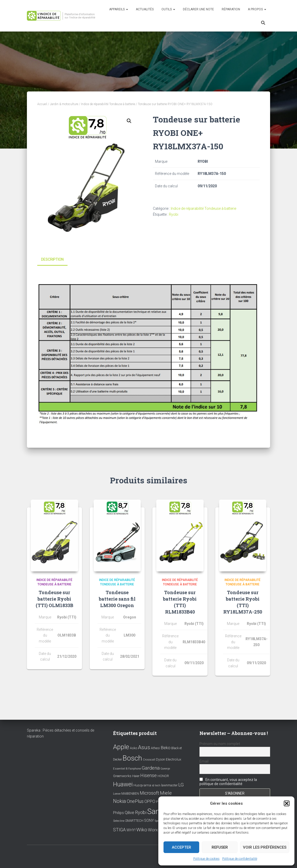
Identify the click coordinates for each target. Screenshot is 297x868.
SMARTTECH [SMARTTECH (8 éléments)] (134, 820)
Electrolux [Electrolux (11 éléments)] (174, 759)
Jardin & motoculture (64, 104)
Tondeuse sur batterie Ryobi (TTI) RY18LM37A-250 (243, 601)
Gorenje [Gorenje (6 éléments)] (165, 768)
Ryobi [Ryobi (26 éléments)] (141, 812)
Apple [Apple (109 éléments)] (121, 746)
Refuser (220, 847)
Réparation (231, 9)
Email (204, 761)
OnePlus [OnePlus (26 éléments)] (135, 801)
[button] (287, 803)
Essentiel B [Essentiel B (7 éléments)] (120, 768)
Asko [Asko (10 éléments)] (133, 747)
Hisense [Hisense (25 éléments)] (148, 775)
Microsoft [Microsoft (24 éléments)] (149, 793)
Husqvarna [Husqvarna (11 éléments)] (142, 785)
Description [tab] (52, 259)
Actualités (145, 9)
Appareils (119, 9)
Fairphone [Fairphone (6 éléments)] (135, 768)
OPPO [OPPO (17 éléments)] (150, 801)
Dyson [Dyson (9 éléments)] (161, 759)
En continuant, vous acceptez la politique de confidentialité (228, 781)
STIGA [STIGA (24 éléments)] (119, 829)
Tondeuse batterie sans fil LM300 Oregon (117, 598)
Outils (168, 9)
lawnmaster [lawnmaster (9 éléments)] (169, 785)
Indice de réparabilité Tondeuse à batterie (108, 104)
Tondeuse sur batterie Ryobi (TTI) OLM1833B (54, 598)
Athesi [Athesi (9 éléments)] (155, 747)
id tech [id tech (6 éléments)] (156, 785)
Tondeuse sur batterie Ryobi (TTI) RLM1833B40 (180, 601)
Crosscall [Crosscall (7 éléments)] (149, 759)
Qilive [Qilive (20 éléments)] (129, 812)
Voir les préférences (265, 847)
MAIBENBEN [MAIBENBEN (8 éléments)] (130, 793)
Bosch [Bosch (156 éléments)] (132, 758)
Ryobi (174, 214)
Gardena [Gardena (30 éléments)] (151, 768)
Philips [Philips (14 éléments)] (118, 812)
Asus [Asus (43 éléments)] (144, 747)
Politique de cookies (206, 859)
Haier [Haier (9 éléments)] (136, 775)
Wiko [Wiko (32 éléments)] (142, 829)
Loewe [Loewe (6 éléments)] (117, 793)
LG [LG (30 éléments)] (181, 784)
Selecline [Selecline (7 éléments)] (119, 820)
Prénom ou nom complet (220, 743)
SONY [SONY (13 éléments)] (149, 820)
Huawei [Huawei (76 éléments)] (123, 784)
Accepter (181, 847)
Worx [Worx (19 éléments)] (153, 829)
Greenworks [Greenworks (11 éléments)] (122, 775)
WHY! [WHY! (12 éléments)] (131, 830)
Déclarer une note (198, 9)
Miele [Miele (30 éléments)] (166, 793)
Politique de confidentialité (240, 859)
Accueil (42, 104)
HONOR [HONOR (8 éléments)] (163, 776)
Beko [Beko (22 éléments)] (166, 747)
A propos (257, 9)
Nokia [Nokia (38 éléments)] (120, 801)
